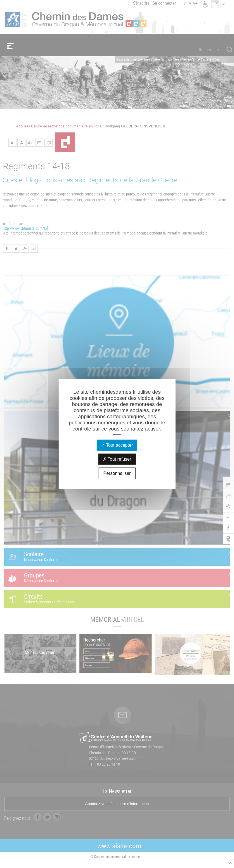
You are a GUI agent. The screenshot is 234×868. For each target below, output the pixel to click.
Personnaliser (117, 473)
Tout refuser (117, 459)
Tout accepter (117, 445)
